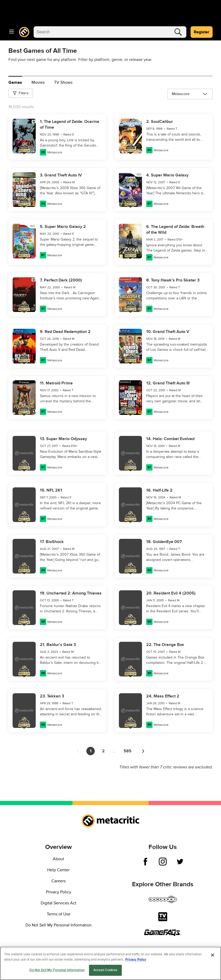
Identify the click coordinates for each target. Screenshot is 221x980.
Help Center (58, 870)
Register (202, 32)
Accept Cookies (105, 970)
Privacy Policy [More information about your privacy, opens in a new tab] (136, 960)
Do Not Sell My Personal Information (59, 925)
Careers (59, 881)
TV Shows (63, 82)
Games (15, 82)
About (58, 859)
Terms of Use (59, 914)
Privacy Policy (59, 892)
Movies (38, 82)
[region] (110, 963)
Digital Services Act (59, 903)
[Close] (213, 955)
